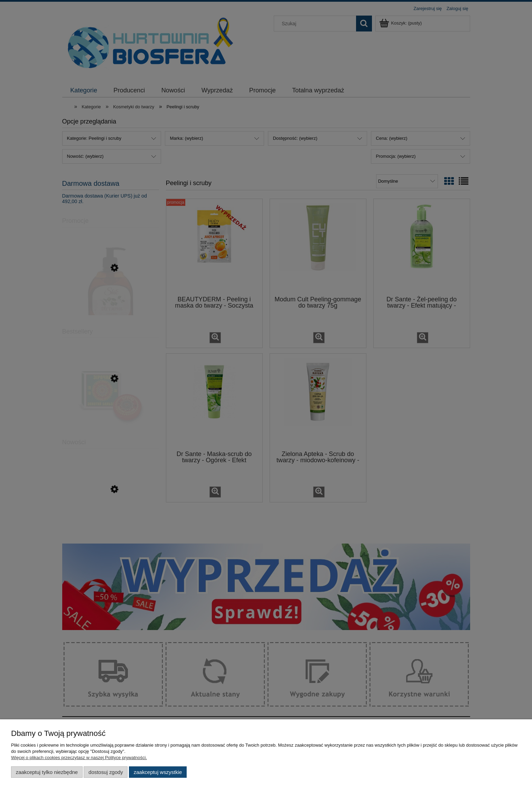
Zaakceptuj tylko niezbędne (47, 772)
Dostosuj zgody (106, 772)
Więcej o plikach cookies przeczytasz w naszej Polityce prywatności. (79, 758)
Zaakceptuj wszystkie (158, 772)
